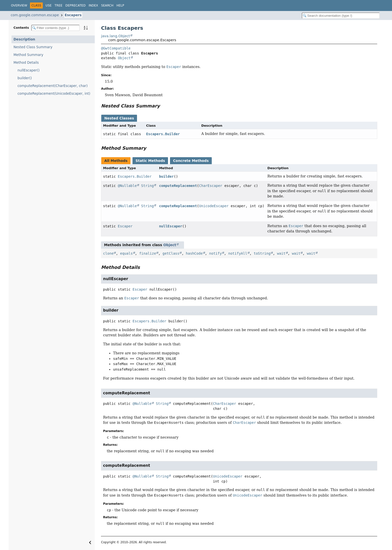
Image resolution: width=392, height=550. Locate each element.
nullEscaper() (28, 70)
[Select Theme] (130, 5)
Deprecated (76, 5)
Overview (19, 5)
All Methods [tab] (116, 161)
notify (216, 253)
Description (24, 39)
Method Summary (28, 55)
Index (93, 5)
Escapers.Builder (163, 134)
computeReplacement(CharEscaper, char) (52, 86)
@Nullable (127, 186)
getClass (171, 253)
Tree (58, 5)
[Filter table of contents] (55, 28)
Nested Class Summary (33, 47)
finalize (148, 253)
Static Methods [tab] (150, 161)
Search (107, 5)
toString (262, 253)
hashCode (194, 253)
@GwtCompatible (116, 48)
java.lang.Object (115, 36)
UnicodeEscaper (214, 206)
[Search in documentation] (341, 16)
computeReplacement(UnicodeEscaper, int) (54, 94)
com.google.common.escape (35, 15)
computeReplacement (178, 186)
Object (124, 58)
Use (48, 5)
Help (120, 5)
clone (108, 253)
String (148, 186)
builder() (25, 78)
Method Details (26, 63)
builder (166, 176)
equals (126, 253)
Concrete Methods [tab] (191, 161)
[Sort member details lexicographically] (86, 28)
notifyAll (238, 253)
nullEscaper (171, 226)
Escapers (73, 15)
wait (281, 253)
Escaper (125, 226)
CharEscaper (211, 186)
